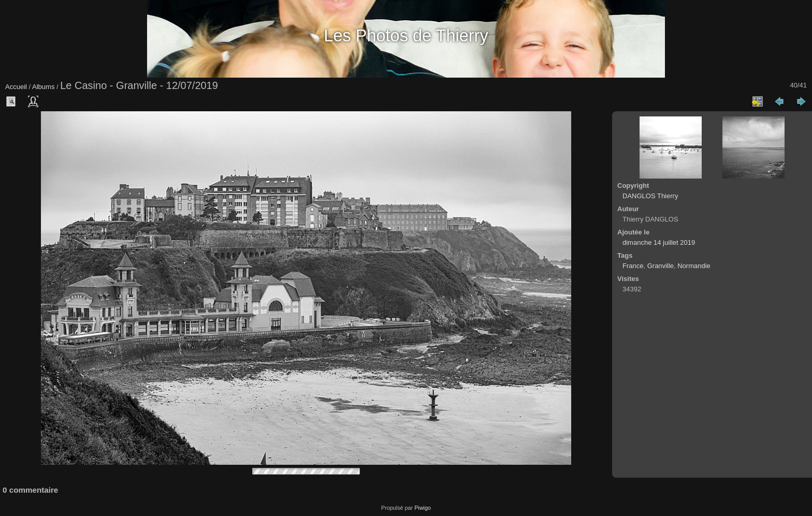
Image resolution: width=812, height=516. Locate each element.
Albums (43, 87)
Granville (661, 266)
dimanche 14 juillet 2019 (659, 242)
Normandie (694, 266)
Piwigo (423, 508)
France (633, 266)
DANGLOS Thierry (650, 196)
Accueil (16, 87)
